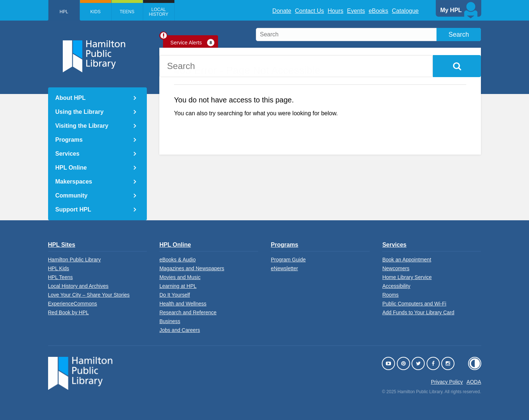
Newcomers (396, 268)
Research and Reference (188, 312)
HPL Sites (62, 245)
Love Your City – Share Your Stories (89, 295)
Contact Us (309, 11)
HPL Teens (61, 277)
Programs (69, 140)
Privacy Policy (447, 382)
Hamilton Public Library (75, 260)
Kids (95, 12)
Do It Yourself (175, 295)
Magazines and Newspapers (192, 268)
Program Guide (288, 260)
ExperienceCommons (73, 304)
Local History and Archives (78, 286)
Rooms (390, 295)
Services (68, 154)
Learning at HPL (178, 286)
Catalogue (405, 11)
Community (72, 195)
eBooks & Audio (177, 260)
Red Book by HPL (68, 312)
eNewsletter (285, 268)
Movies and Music (180, 277)
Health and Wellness (183, 304)
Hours (336, 11)
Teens (127, 12)
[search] (368, 35)
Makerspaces (74, 182)
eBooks (378, 11)
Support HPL (73, 209)
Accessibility (396, 286)
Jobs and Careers (180, 330)
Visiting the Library (82, 126)
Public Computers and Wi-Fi (414, 304)
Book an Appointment (407, 260)
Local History (159, 12)
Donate (282, 11)
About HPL (71, 98)
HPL (64, 12)
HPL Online (71, 168)
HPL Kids (59, 268)
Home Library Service (407, 277)
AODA (474, 382)
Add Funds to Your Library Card (418, 312)
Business (170, 321)
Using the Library (80, 112)
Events (356, 11)
